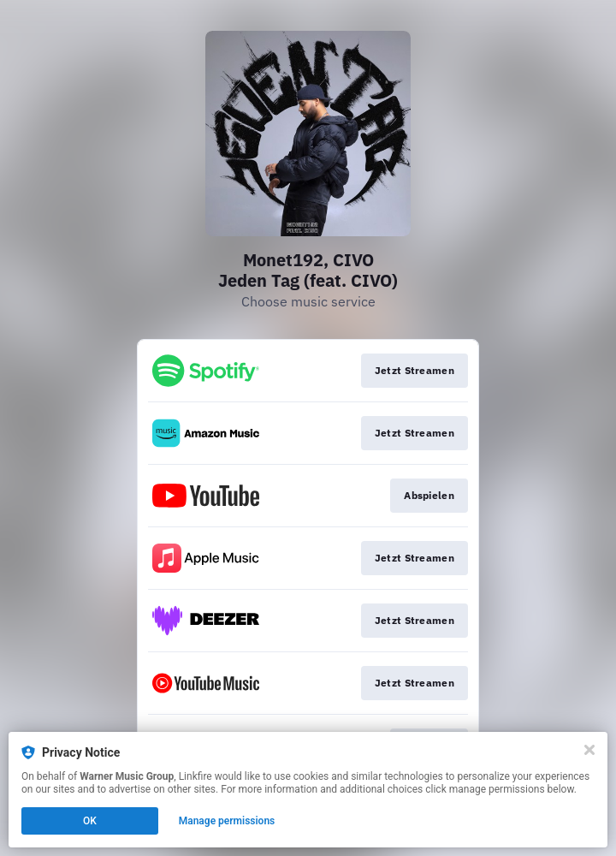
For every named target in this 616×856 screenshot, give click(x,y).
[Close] (589, 750)
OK (90, 821)
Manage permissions (227, 821)
